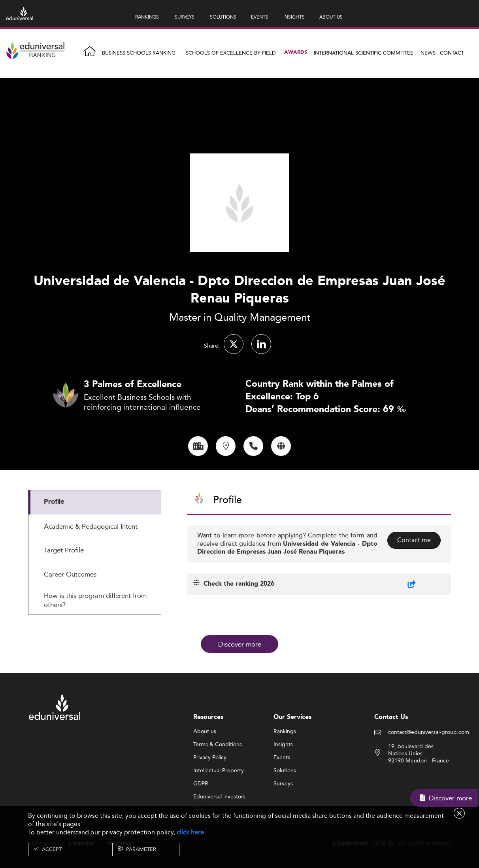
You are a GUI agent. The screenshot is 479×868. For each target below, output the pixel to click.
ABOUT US (331, 17)
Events (282, 796)
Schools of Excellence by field (231, 53)
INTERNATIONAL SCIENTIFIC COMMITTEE (364, 53)
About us (205, 770)
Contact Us (391, 755)
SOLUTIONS (223, 17)
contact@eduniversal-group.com (429, 771)
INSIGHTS (294, 17)
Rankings (285, 770)
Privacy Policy (210, 796)
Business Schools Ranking (139, 53)
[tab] (95, 541)
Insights (283, 783)
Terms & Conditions (218, 783)
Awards (296, 52)
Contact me (414, 579)
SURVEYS (185, 17)
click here (190, 832)
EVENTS (260, 17)
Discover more (240, 644)
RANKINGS (147, 17)
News (428, 53)
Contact (452, 53)
